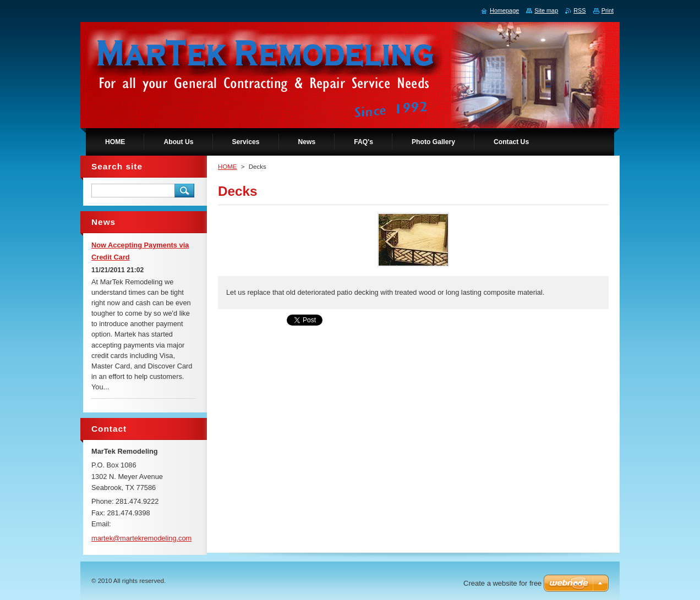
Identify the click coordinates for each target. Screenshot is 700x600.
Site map (546, 10)
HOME (228, 167)
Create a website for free (502, 583)
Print (608, 10)
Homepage (504, 10)
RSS (579, 10)
